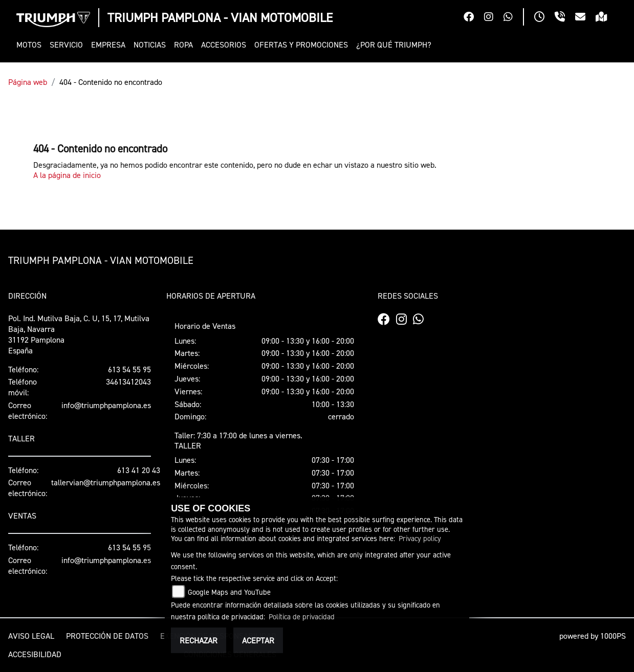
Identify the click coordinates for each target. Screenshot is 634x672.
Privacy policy (420, 538)
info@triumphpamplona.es (106, 405)
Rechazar (199, 640)
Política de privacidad (302, 617)
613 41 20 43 (139, 470)
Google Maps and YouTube (229, 592)
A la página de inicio (67, 175)
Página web (28, 82)
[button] (31, 45)
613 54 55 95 (129, 369)
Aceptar (258, 640)
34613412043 (128, 382)
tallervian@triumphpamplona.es (106, 482)
